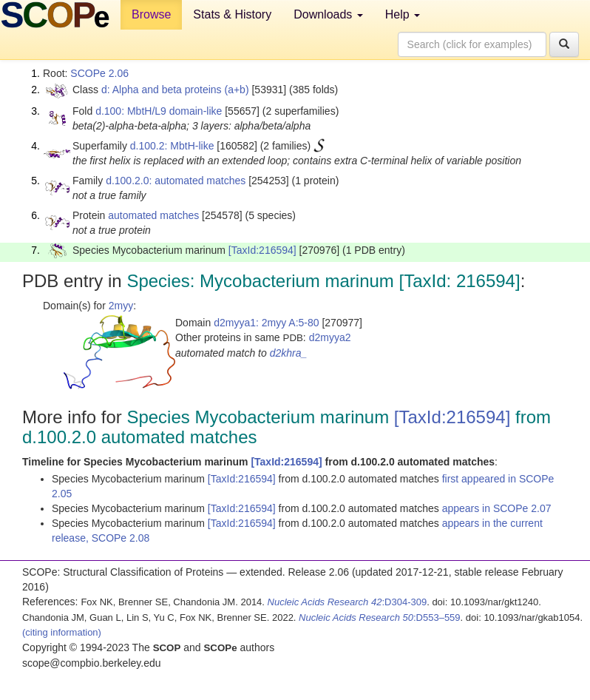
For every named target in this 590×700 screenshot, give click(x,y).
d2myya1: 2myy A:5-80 (266, 323)
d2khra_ (289, 353)
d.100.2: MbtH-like (172, 146)
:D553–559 (380, 617)
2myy (121, 306)
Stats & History (232, 14)
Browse (151, 14)
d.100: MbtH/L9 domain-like (159, 111)
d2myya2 (330, 337)
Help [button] (403, 14)
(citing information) (62, 632)
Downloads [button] (328, 14)
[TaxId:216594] (262, 250)
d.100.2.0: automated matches (176, 181)
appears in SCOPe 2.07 (497, 508)
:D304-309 (347, 602)
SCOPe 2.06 (99, 73)
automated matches (153, 215)
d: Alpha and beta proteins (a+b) (175, 90)
